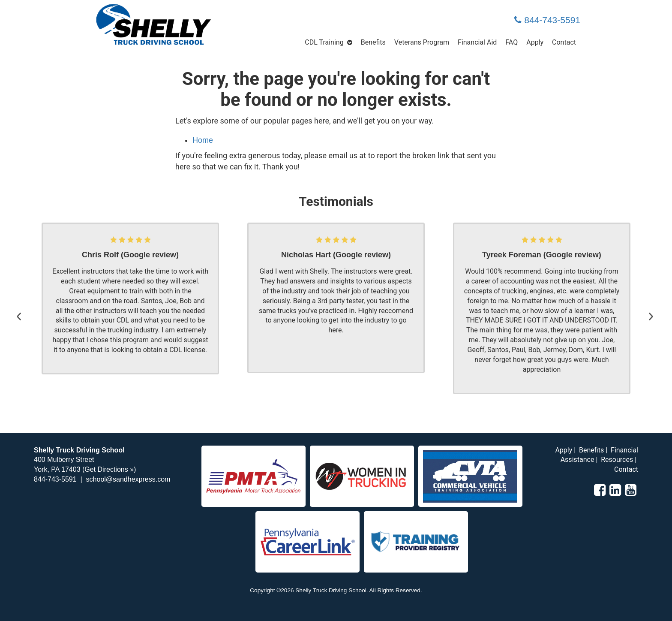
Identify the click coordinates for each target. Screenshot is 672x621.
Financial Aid (477, 42)
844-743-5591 (547, 20)
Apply (535, 42)
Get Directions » (109, 469)
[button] (21, 308)
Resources (617, 460)
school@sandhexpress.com (128, 479)
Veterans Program (422, 42)
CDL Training (324, 42)
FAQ (511, 42)
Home (203, 140)
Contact (564, 42)
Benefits (373, 42)
